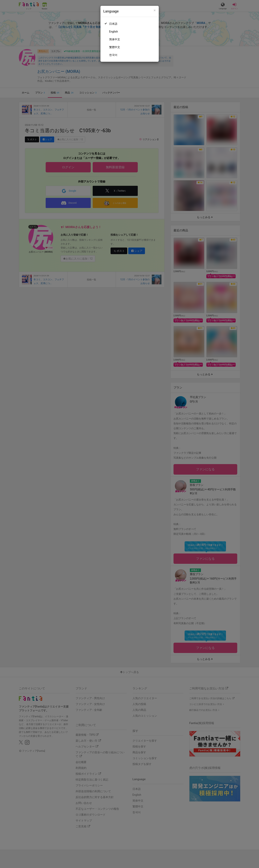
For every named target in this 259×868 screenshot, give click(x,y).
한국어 (113, 55)
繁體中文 (115, 47)
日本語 (113, 24)
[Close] (155, 10)
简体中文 (115, 39)
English (114, 32)
